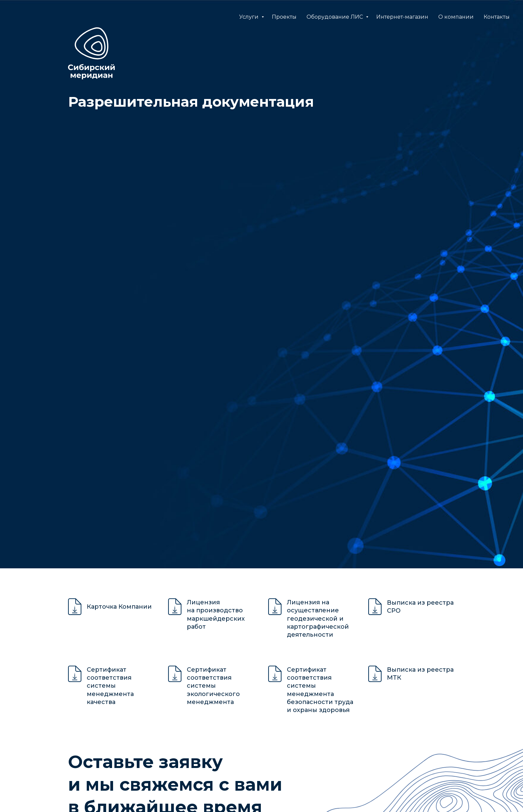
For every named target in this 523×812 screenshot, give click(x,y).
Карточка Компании (119, 607)
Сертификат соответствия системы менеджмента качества (110, 686)
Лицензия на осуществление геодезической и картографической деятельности (318, 618)
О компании (456, 17)
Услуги (249, 17)
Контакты (497, 17)
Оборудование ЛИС (335, 17)
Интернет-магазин (402, 17)
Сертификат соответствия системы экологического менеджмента (213, 686)
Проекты (284, 17)
